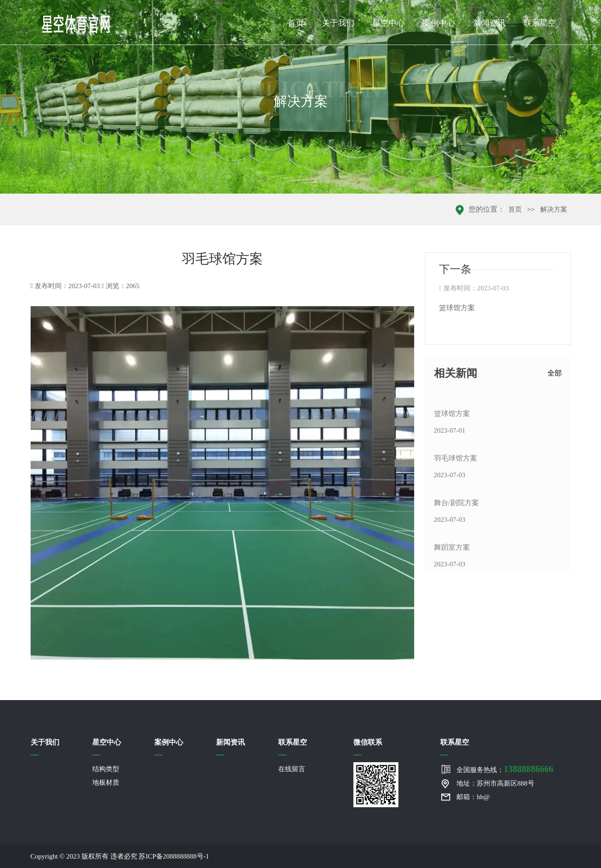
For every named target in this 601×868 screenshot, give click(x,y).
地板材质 (106, 782)
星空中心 (389, 23)
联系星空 (540, 23)
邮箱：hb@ (473, 797)
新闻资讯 (489, 23)
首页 (296, 23)
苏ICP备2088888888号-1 (174, 856)
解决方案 (554, 209)
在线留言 (292, 769)
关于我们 (338, 23)
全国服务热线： (505, 769)
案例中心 (439, 23)
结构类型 (106, 769)
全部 (555, 373)
